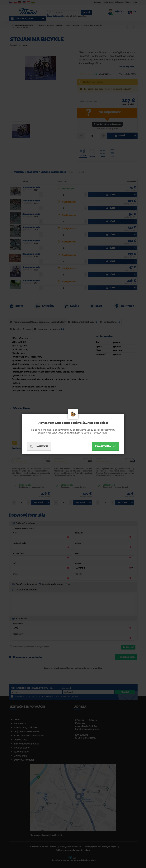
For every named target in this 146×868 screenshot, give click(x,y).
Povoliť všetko (106, 446)
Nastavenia (39, 446)
